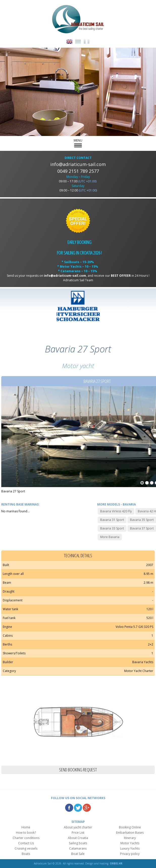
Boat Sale (78, 854)
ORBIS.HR (116, 863)
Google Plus (87, 808)
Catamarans (78, 848)
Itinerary (130, 838)
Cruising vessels (26, 848)
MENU (78, 143)
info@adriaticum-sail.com (78, 164)
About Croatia (78, 838)
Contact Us (26, 843)
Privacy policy (130, 854)
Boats (26, 854)
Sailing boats (78, 843)
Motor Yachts (130, 843)
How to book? (26, 833)
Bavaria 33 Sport (112, 528)
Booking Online (130, 827)
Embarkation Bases (130, 833)
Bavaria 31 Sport (112, 520)
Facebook (69, 808)
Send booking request (78, 770)
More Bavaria (110, 537)
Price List (78, 833)
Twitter (78, 808)
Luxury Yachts (130, 848)
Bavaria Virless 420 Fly (116, 511)
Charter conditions (26, 838)
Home (26, 827)
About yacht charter (78, 827)
